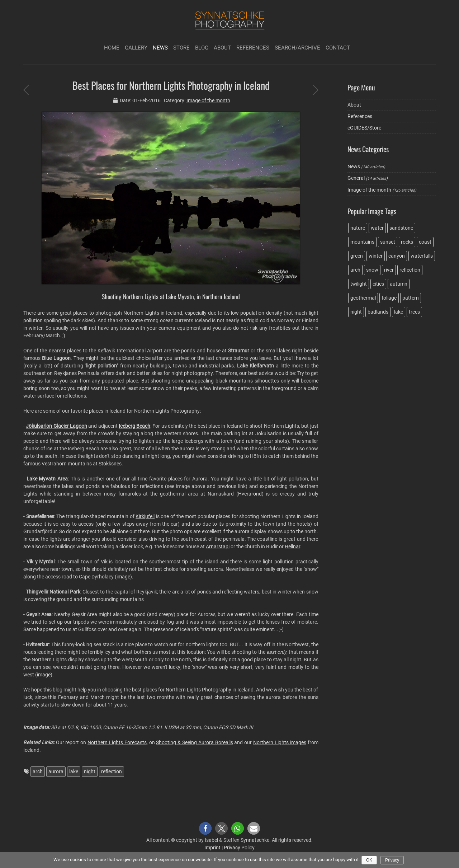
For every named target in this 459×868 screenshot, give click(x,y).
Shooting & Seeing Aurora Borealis (194, 742)
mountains (362, 242)
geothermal (363, 298)
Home (112, 48)
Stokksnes (110, 464)
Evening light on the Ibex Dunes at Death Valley (26, 90)
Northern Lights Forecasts (117, 742)
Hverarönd (250, 494)
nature (358, 228)
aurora (56, 771)
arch (38, 771)
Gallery (136, 48)
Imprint (212, 848)
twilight (359, 284)
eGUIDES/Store (364, 128)
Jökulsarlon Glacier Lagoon (56, 426)
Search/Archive (297, 48)
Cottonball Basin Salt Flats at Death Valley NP (315, 90)
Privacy (392, 860)
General (356, 178)
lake (74, 771)
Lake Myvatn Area (47, 479)
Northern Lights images (280, 742)
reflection (112, 771)
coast (425, 242)
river (389, 270)
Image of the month (208, 100)
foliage (389, 298)
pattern (411, 298)
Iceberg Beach (134, 426)
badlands (378, 312)
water (377, 228)
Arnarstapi (218, 546)
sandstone (401, 228)
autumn (399, 284)
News (160, 48)
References (253, 48)
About (222, 48)
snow (372, 270)
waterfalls (422, 256)
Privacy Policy (239, 848)
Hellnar (292, 546)
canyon (397, 256)
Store (181, 48)
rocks (407, 242)
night (90, 771)
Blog (202, 48)
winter (376, 256)
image (123, 577)
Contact (338, 48)
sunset (388, 242)
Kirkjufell (145, 516)
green (357, 256)
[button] (205, 828)
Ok (369, 860)
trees (414, 312)
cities (378, 284)
